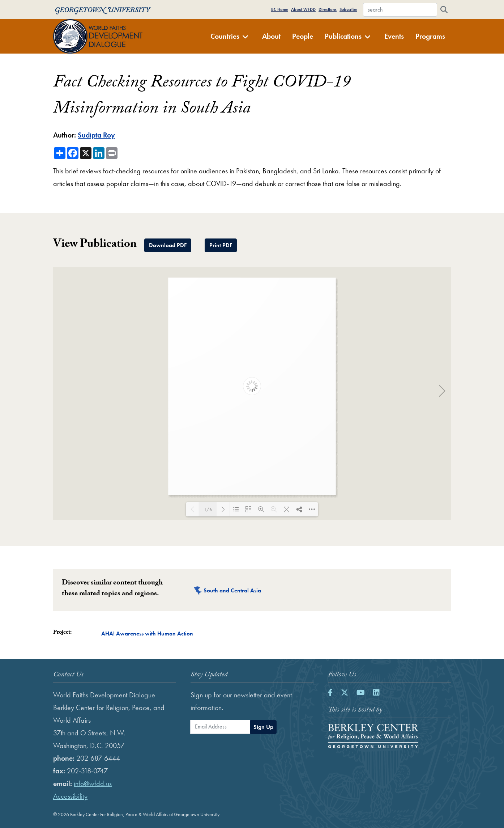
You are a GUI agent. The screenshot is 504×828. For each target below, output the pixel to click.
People (303, 36)
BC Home (280, 9)
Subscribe (348, 9)
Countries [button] (230, 36)
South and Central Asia (232, 590)
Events (394, 36)
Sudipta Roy (96, 135)
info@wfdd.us (93, 783)
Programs (430, 36)
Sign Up (263, 727)
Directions (328, 9)
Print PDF (221, 245)
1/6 (208, 509)
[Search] (444, 10)
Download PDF (168, 245)
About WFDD (303, 9)
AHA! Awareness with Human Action (147, 633)
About (271, 36)
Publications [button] (348, 36)
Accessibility (70, 796)
